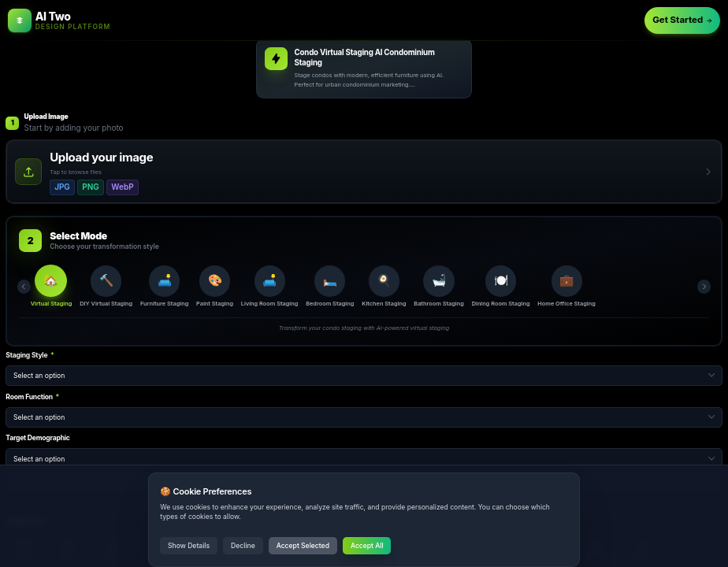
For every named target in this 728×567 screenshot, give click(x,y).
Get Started (682, 20)
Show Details (189, 546)
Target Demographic (37, 438)
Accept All (367, 546)
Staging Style (30, 355)
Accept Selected (303, 546)
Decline (243, 546)
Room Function (32, 397)
